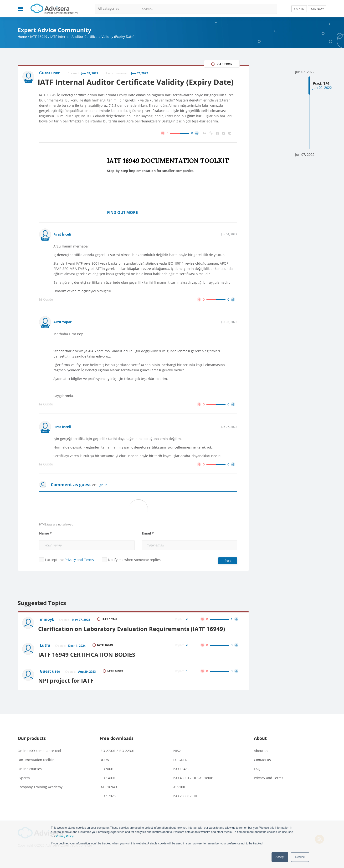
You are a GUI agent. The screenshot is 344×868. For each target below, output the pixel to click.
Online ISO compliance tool (39, 760)
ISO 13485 (181, 778)
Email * (148, 545)
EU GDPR (180, 769)
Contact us (262, 769)
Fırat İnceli (62, 246)
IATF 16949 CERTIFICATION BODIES (89, 664)
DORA (104, 769)
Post (228, 572)
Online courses (30, 778)
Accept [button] (280, 857)
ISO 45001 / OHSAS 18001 (194, 787)
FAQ (257, 778)
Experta (24, 787)
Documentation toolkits (36, 769)
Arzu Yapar (62, 334)
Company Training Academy (40, 796)
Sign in (102, 497)
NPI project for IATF (68, 689)
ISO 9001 (107, 778)
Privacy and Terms (79, 571)
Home (22, 37)
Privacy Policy (65, 836)
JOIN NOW (317, 9)
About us (261, 760)
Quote (46, 311)
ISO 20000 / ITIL (186, 805)
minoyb (48, 631)
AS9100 (179, 796)
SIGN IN (299, 9)
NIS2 (177, 760)
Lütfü (46, 656)
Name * (45, 545)
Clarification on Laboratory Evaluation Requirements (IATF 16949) (134, 639)
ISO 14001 (108, 787)
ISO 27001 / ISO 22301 (117, 760)
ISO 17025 (108, 805)
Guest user (51, 681)
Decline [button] (300, 857)
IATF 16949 (39, 37)
